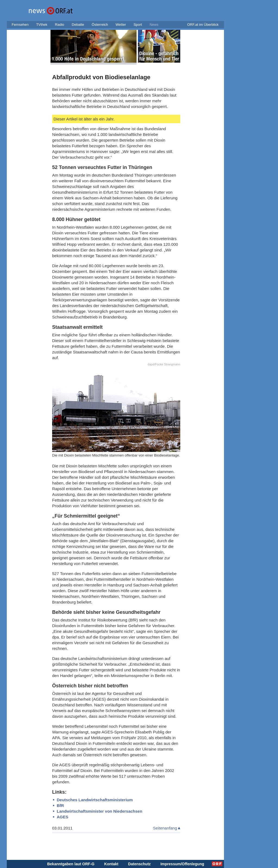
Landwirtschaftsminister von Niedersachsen (99, 811)
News (154, 25)
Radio (59, 25)
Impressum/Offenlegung (182, 864)
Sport (138, 25)
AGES (63, 817)
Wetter (121, 25)
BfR (60, 805)
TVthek (42, 25)
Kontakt (111, 864)
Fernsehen (20, 25)
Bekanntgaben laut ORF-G (71, 864)
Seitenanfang (165, 828)
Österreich (100, 25)
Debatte (78, 25)
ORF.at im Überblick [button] (203, 25)
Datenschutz (139, 864)
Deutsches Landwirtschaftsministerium (95, 800)
